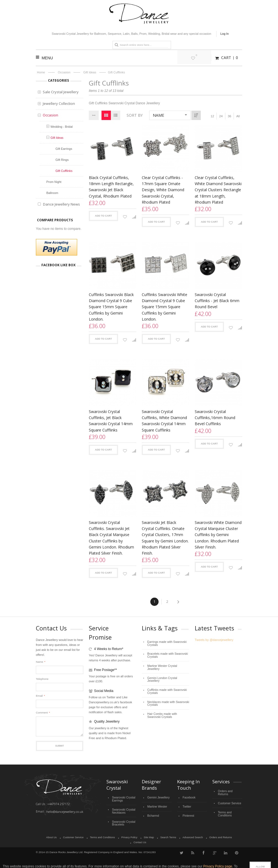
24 (221, 116)
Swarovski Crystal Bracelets (123, 821)
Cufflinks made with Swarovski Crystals (166, 682)
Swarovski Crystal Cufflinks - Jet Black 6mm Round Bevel (217, 301)
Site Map (139, 835)
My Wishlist (203, 58)
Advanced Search (182, 835)
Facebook (189, 797)
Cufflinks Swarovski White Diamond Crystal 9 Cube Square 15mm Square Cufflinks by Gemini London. (165, 307)
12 (212, 116)
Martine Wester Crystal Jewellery (167, 664)
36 (229, 116)
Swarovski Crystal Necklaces (123, 810)
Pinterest (188, 814)
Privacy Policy (120, 835)
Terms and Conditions (224, 809)
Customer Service (229, 799)
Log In (224, 34)
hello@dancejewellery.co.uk (64, 811)
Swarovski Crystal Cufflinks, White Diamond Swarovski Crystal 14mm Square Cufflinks (164, 421)
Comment (42, 713)
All (238, 116)
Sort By (135, 115)
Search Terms (158, 835)
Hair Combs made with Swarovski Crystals (168, 705)
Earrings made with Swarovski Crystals (166, 643)
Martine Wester (157, 806)
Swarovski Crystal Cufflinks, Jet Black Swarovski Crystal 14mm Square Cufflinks (111, 421)
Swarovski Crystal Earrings (123, 799)
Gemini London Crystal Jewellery (167, 672)
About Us (44, 835)
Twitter (187, 806)
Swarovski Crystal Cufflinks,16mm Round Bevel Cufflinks (215, 418)
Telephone (42, 679)
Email (39, 696)
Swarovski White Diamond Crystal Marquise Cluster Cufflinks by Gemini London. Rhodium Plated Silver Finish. (218, 535)
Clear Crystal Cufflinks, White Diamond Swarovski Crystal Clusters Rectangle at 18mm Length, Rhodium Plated (218, 190)
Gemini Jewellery (158, 797)
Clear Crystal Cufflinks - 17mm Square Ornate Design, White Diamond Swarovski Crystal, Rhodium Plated (163, 190)
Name (39, 662)
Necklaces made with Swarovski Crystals (167, 693)
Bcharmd (153, 814)
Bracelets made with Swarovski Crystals (166, 654)
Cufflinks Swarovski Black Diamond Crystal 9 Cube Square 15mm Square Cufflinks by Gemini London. (111, 307)
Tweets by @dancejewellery (213, 640)
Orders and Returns (230, 791)
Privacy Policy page (218, 859)
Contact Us (233, 835)
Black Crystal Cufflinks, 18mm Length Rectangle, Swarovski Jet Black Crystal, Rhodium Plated (111, 187)
